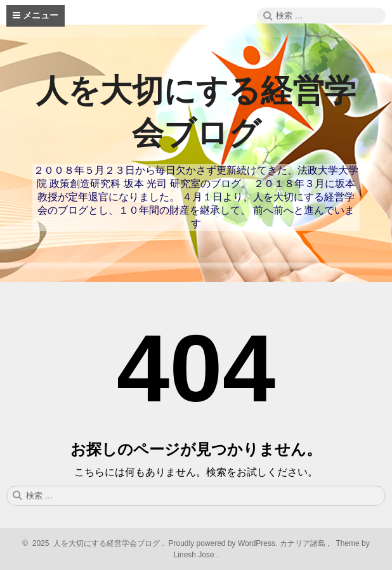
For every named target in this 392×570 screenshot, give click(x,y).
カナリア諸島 (304, 543)
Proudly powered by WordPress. (223, 543)
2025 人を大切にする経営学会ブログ (94, 543)
